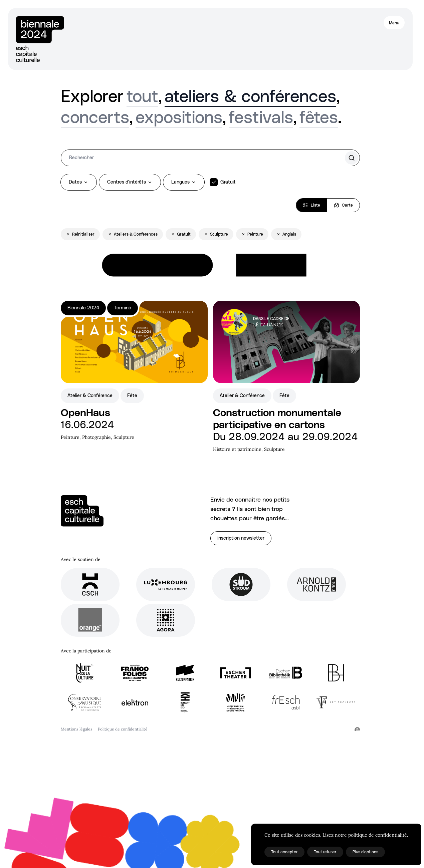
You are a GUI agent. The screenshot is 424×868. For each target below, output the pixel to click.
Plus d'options (365, 852)
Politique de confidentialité (123, 729)
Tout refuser (325, 852)
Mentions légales (77, 729)
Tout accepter (284, 852)
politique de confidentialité (378, 835)
